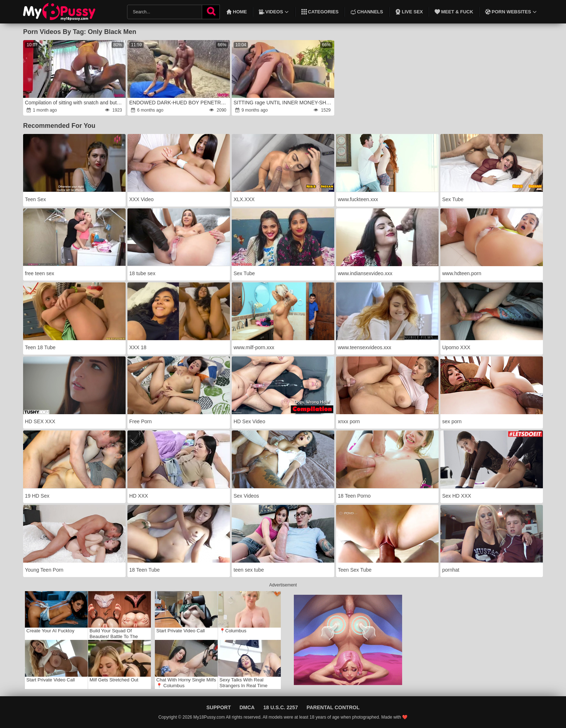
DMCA (247, 707)
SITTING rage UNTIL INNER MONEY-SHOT (283, 103)
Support (219, 707)
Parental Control (333, 707)
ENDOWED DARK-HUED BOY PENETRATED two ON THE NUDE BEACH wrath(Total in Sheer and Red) (179, 103)
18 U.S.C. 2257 (280, 707)
